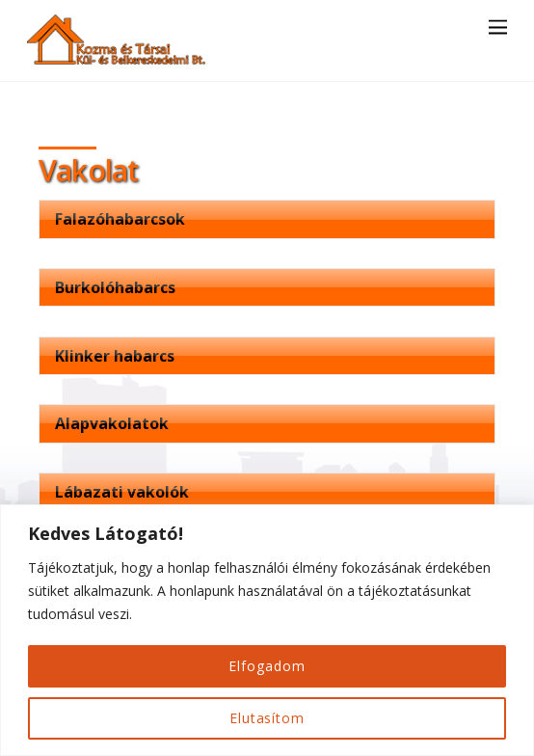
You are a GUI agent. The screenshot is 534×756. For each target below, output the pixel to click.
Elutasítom (267, 718)
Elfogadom (267, 666)
